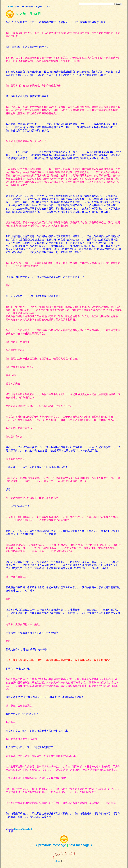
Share (58, 861)
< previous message (51, 845)
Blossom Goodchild (23, 829)
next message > (80, 845)
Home (10, 7)
